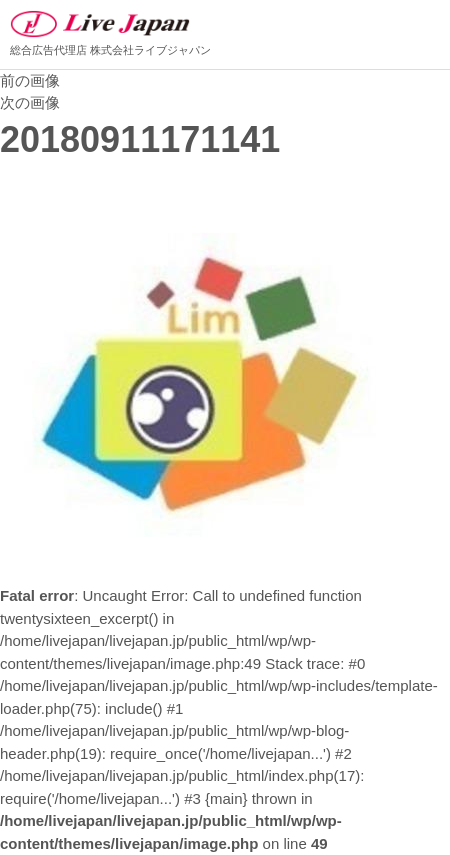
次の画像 (30, 102)
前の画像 (30, 80)
